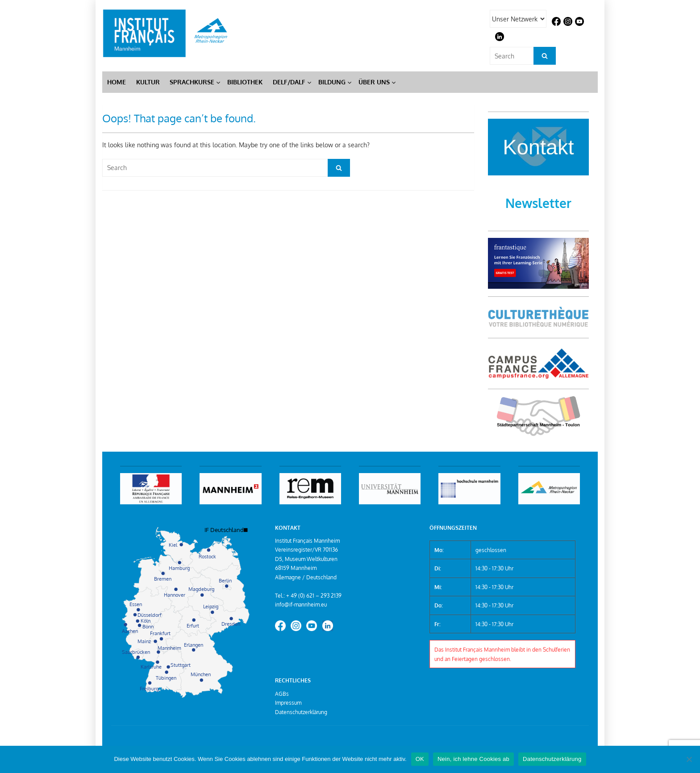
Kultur (148, 82)
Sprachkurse (192, 82)
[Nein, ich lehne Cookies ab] (689, 759)
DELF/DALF (289, 82)
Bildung (332, 82)
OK (420, 759)
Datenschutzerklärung (301, 712)
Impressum (288, 702)
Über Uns (374, 82)
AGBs (282, 694)
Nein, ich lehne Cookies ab (473, 759)
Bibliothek (245, 82)
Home (117, 82)
